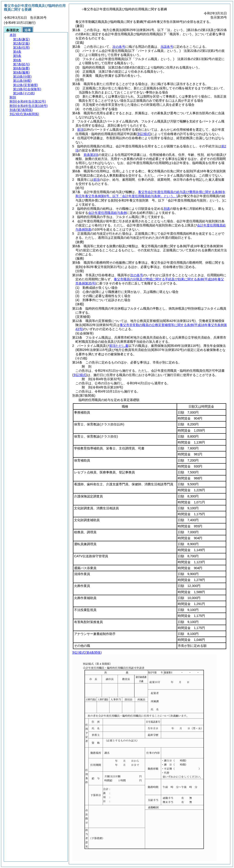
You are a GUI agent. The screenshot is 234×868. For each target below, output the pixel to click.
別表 (167, 209)
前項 (80, 130)
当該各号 (167, 47)
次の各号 (119, 47)
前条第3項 (91, 155)
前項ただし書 (119, 346)
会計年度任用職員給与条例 (107, 213)
